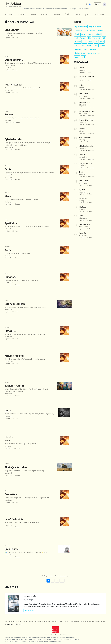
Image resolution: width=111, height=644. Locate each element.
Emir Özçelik (8, 229)
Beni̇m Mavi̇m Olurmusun (87, 111)
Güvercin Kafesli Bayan (86, 120)
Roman (77, 15)
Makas (8, 196)
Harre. (8, 440)
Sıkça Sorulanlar (95, 622)
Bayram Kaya (8, 525)
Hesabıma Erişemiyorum (43, 622)
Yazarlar (19, 622)
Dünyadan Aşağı (30, 596)
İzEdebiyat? (84, 622)
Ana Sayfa (9, 15)
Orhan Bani (8, 68)
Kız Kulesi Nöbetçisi (14, 356)
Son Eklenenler (10, 622)
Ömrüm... (9, 169)
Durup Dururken (12, 30)
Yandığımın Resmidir (14, 386)
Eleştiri (44, 15)
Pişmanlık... (10, 331)
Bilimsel (21, 15)
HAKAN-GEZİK (9, 310)
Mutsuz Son (82, 233)
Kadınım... (82, 68)
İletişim (31, 622)
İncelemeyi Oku (29, 610)
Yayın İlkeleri (75, 622)
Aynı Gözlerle (11, 223)
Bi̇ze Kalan (82, 129)
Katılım (25, 622)
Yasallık (55, 622)
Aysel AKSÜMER (9, 283)
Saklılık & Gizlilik (64, 622)
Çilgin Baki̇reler (12, 549)
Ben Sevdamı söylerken (86, 76)
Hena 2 (81, 172)
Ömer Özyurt (8, 500)
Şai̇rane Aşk (10, 277)
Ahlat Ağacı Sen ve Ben (16, 467)
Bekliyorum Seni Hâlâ (15, 304)
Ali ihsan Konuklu (9, 36)
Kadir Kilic (81, 131)
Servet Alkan (8, 446)
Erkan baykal (8, 177)
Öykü (67, 15)
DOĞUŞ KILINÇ (9, 416)
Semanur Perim (9, 555)
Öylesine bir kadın (13, 139)
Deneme (33, 15)
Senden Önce (11, 494)
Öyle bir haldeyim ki (14, 60)
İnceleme (56, 15)
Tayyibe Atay (8, 120)
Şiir (87, 15)
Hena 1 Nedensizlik (14, 519)
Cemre (8, 410)
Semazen (9, 115)
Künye (103, 622)
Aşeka (8, 250)
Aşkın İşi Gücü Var (13, 85)
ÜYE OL (97, 4)
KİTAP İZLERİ (100, 15)
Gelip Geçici (82, 207)
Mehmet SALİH (9, 148)
